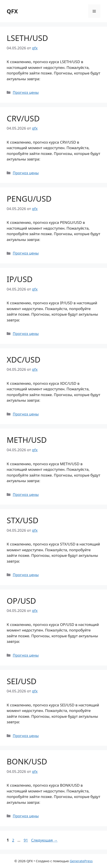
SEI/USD (22, 681)
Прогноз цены (26, 92)
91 (26, 840)
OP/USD (21, 601)
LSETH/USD (27, 38)
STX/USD (23, 520)
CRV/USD (23, 118)
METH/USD (27, 440)
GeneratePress (81, 861)
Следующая (44, 840)
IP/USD (20, 279)
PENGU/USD (29, 199)
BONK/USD (27, 761)
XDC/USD (24, 360)
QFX (12, 11)
